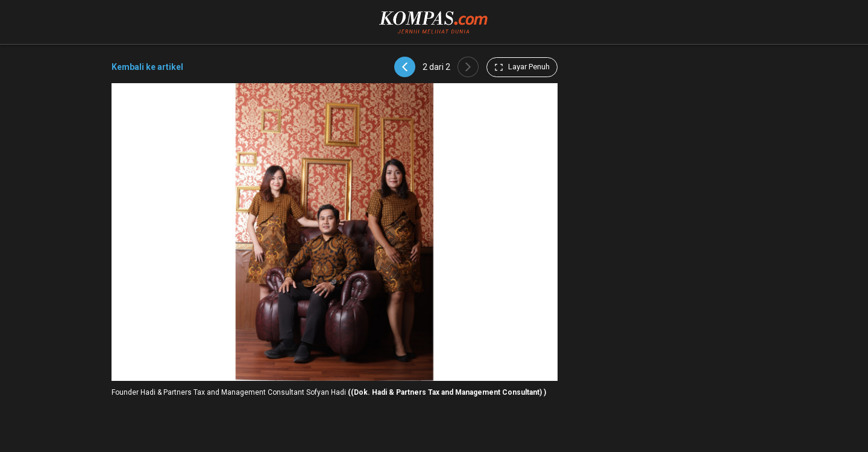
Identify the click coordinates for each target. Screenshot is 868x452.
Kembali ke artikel (147, 67)
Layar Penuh (522, 67)
